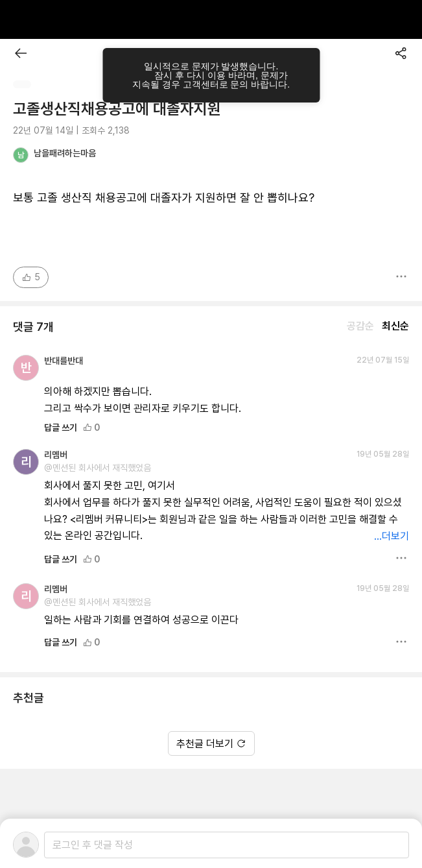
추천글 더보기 (211, 744)
